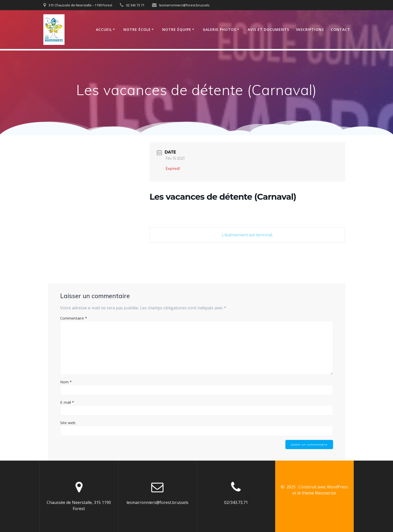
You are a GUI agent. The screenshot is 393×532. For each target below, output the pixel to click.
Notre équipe (177, 29)
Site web (68, 423)
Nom (66, 382)
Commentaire (74, 318)
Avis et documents (268, 29)
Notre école (137, 29)
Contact (340, 29)
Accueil (104, 29)
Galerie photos (219, 29)
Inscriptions (310, 29)
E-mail (67, 402)
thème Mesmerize (319, 493)
